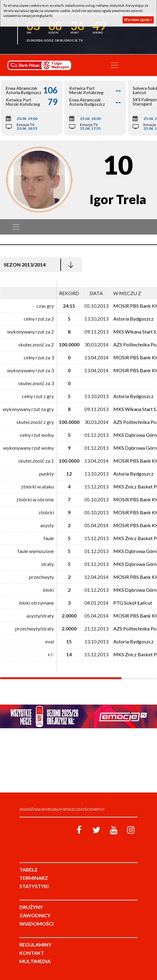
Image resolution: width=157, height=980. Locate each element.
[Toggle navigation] (115, 65)
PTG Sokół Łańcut (133, 603)
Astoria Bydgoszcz (133, 319)
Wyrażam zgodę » (138, 20)
